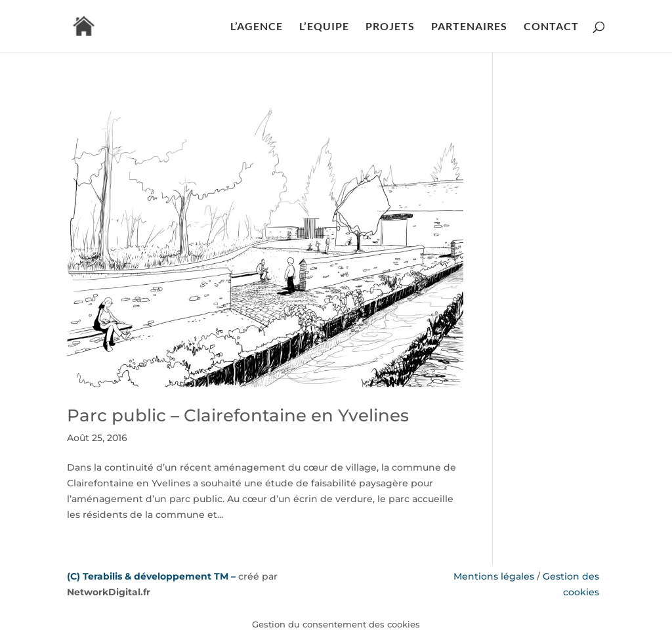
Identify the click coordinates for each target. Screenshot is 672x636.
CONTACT (551, 27)
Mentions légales (494, 576)
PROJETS (390, 27)
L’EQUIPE (324, 27)
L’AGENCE (257, 27)
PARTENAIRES (469, 27)
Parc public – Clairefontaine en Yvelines (238, 415)
